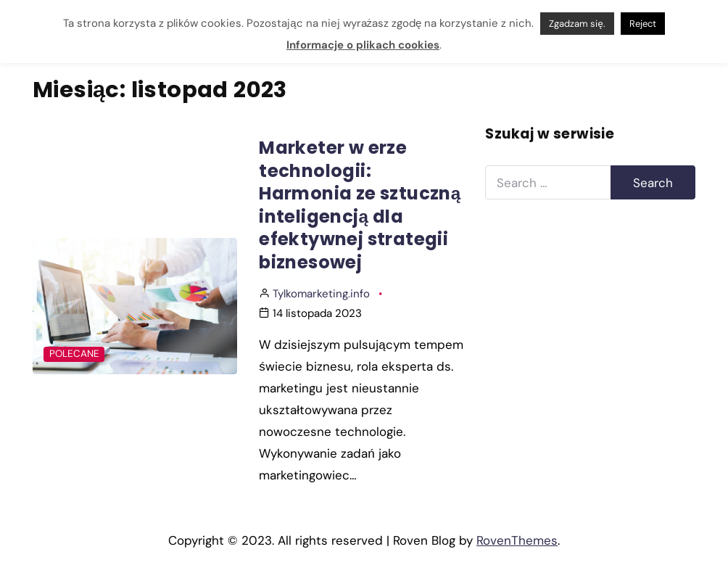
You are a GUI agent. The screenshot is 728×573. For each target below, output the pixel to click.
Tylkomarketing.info (321, 294)
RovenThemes (517, 540)
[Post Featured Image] (135, 306)
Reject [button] (643, 24)
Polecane (74, 354)
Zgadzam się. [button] (577, 24)
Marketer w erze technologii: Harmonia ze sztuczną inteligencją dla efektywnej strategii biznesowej (360, 205)
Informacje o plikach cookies (363, 45)
